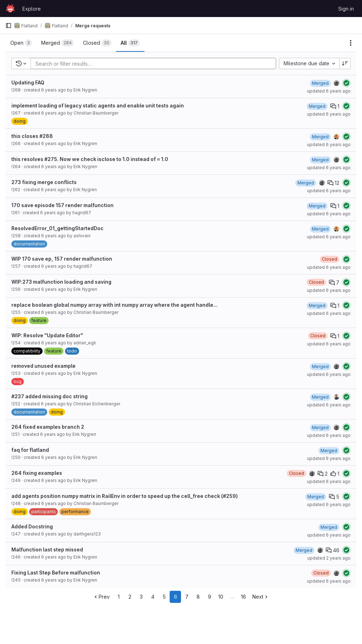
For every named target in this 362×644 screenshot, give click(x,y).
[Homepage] (10, 9)
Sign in (346, 9)
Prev (101, 597)
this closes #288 (32, 136)
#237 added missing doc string (50, 396)
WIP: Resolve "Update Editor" (47, 335)
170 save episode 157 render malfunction (62, 205)
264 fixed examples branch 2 (48, 427)
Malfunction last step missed (47, 549)
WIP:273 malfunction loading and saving (61, 282)
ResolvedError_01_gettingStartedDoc (57, 228)
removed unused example (43, 366)
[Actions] (351, 43)
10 (221, 597)
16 (243, 597)
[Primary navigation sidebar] (9, 26)
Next (261, 597)
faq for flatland (30, 450)
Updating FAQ (28, 82)
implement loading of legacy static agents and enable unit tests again (98, 106)
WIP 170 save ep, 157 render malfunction (62, 259)
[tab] (21, 43)
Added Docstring (32, 526)
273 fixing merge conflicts (44, 182)
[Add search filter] (155, 63)
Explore (32, 9)
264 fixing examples (37, 473)
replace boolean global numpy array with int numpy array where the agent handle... (114, 305)
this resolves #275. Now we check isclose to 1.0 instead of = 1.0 (90, 159)
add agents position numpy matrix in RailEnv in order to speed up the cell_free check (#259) (125, 496)
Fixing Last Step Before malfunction (56, 573)
